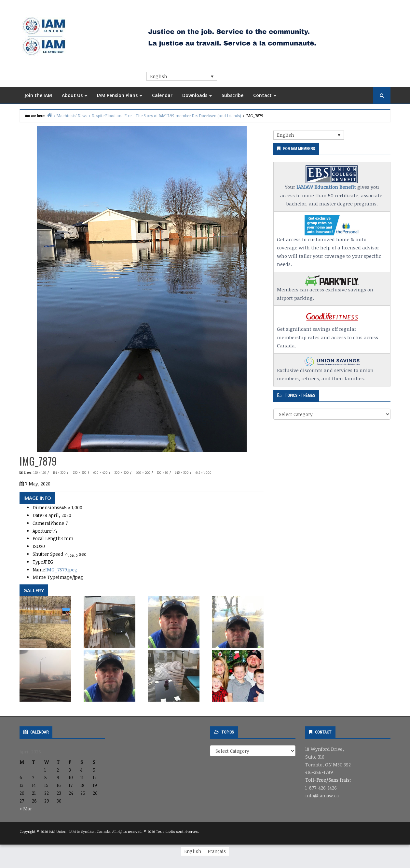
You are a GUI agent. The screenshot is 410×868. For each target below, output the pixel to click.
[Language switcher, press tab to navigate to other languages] (182, 76)
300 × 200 (122, 472)
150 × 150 (40, 472)
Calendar (162, 95)
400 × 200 (143, 472)
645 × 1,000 (204, 472)
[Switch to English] (193, 851)
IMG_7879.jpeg (61, 570)
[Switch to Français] (217, 851)
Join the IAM (38, 95)
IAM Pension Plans (120, 95)
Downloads (197, 95)
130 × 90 (163, 472)
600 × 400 (101, 472)
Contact (265, 95)
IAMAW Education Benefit (326, 187)
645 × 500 (182, 472)
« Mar (26, 809)
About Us (75, 95)
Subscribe (232, 95)
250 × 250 (80, 472)
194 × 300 (59, 472)
